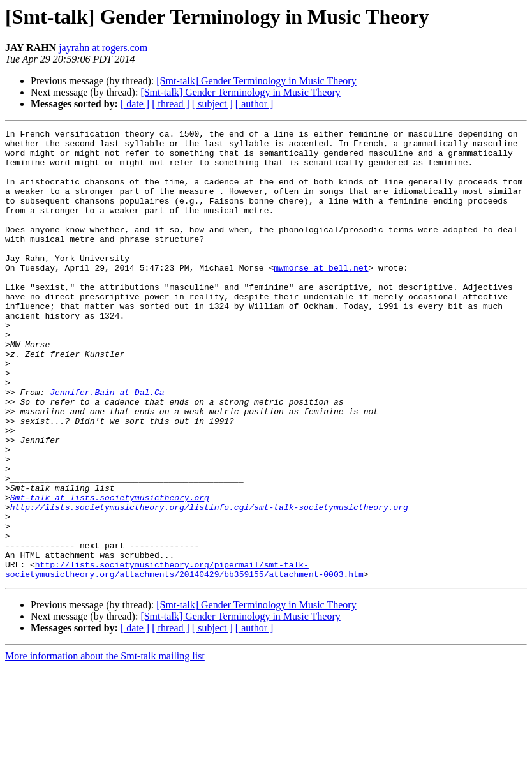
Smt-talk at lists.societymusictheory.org (110, 572)
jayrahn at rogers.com (103, 48)
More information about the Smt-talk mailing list (105, 746)
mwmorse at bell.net (321, 296)
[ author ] (255, 104)
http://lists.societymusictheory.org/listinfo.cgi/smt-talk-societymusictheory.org (209, 583)
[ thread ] (171, 104)
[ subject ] (212, 104)
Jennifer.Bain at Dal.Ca (107, 446)
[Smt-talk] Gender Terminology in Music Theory (256, 81)
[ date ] (135, 104)
